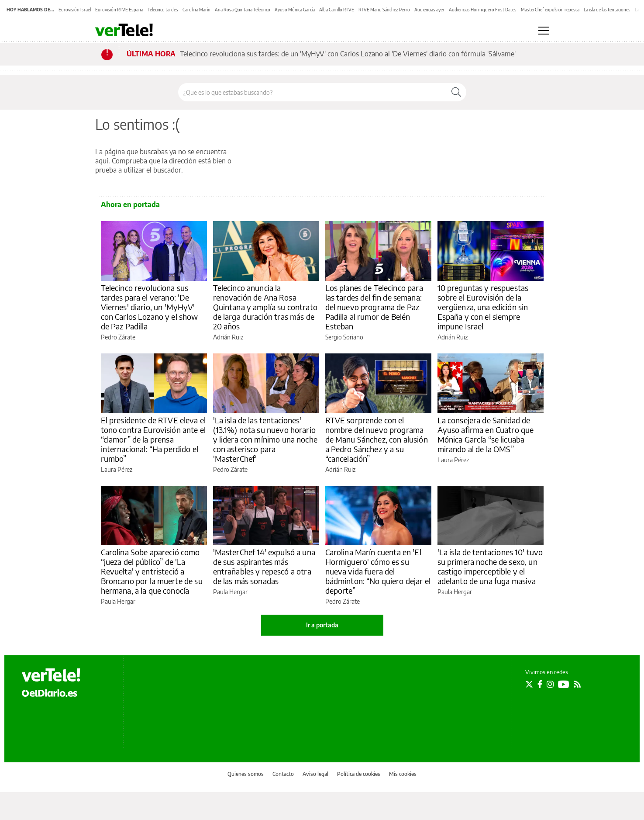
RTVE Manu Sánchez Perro (384, 10)
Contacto (283, 774)
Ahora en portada (130, 204)
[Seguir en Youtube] (564, 684)
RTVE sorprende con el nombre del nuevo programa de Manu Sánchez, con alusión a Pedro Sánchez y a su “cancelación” (377, 439)
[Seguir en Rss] (577, 684)
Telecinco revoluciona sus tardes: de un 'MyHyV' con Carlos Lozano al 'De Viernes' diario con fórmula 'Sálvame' (348, 54)
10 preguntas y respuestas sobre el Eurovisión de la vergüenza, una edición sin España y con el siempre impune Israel (483, 307)
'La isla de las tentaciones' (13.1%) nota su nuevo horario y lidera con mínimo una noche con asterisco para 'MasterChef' (265, 439)
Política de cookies (359, 774)
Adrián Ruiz (228, 337)
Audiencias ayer (429, 10)
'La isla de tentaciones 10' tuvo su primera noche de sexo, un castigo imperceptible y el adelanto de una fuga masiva (490, 566)
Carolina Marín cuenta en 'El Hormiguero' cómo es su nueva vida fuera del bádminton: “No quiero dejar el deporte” (378, 571)
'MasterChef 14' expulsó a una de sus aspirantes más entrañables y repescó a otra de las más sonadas (264, 566)
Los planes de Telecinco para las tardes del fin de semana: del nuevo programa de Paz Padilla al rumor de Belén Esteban (374, 307)
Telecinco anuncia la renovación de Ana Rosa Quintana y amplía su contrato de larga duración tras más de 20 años (265, 307)
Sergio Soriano (344, 337)
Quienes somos (246, 774)
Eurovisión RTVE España (119, 10)
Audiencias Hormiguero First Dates (483, 10)
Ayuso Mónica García (295, 10)
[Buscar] (456, 92)
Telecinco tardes (163, 10)
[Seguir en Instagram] (550, 684)
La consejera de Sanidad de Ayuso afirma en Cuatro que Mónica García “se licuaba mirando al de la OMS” (486, 434)
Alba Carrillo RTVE (337, 10)
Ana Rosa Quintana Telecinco (243, 10)
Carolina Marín (196, 10)
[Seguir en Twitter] (529, 684)
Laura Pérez (117, 469)
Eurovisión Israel (75, 10)
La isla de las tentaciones (607, 10)
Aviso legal (315, 774)
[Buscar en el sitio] (312, 92)
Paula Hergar (118, 601)
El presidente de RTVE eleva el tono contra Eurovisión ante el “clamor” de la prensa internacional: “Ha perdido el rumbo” (153, 439)
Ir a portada (322, 625)
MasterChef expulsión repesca (550, 10)
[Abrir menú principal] (544, 31)
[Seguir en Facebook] (540, 684)
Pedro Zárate (118, 337)
